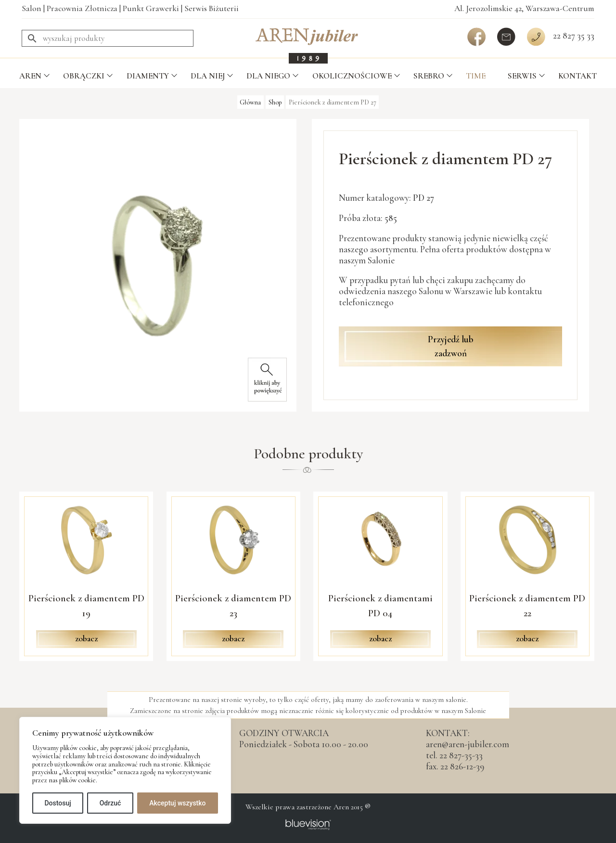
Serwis (522, 76)
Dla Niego (268, 76)
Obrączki (84, 76)
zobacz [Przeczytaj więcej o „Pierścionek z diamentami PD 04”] (380, 639)
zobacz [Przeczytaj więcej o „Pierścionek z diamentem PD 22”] (527, 639)
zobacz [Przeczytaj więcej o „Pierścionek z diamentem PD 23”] (233, 639)
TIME (476, 76)
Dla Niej (208, 76)
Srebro (429, 76)
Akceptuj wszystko (177, 803)
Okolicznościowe (352, 76)
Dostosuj (58, 803)
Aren (30, 76)
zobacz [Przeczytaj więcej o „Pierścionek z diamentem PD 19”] (86, 639)
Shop (275, 102)
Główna (250, 102)
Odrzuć (110, 803)
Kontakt (577, 76)
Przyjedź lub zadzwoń (450, 346)
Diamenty (148, 76)
